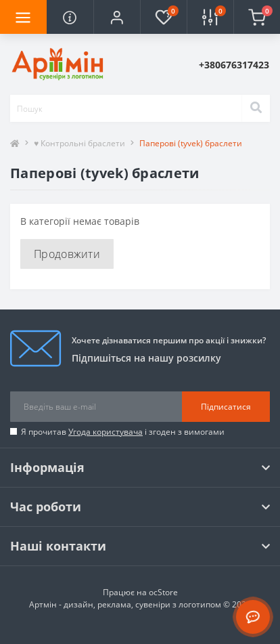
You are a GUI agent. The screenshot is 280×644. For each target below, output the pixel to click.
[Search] (256, 108)
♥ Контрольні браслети (79, 143)
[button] (117, 17)
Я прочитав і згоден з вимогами (123, 432)
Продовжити (67, 254)
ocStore (163, 592)
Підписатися (226, 407)
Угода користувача (106, 432)
